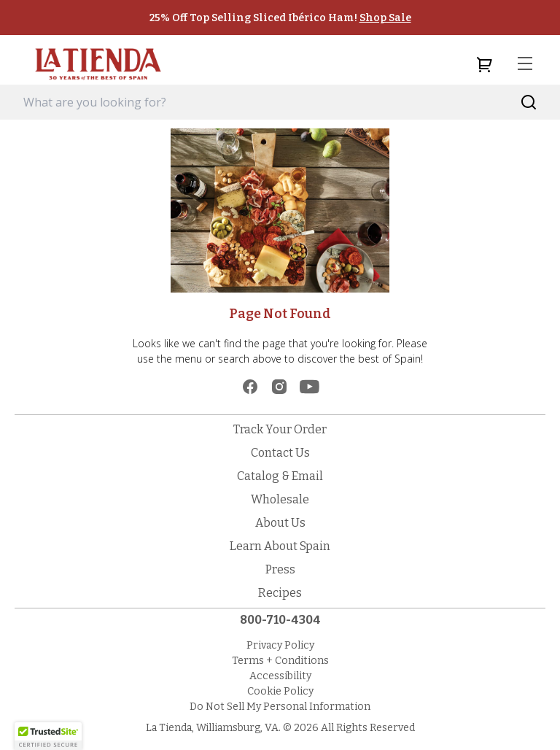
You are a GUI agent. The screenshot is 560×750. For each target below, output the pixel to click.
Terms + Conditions (280, 661)
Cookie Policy (280, 691)
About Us (280, 523)
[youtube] (310, 387)
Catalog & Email (280, 476)
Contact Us (280, 453)
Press (280, 569)
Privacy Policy (280, 645)
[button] (48, 736)
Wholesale (280, 499)
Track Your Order (280, 429)
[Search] (529, 103)
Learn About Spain (280, 546)
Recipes (280, 593)
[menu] (525, 64)
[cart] (484, 64)
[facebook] (250, 387)
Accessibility (280, 676)
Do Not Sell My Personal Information (280, 707)
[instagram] (279, 387)
